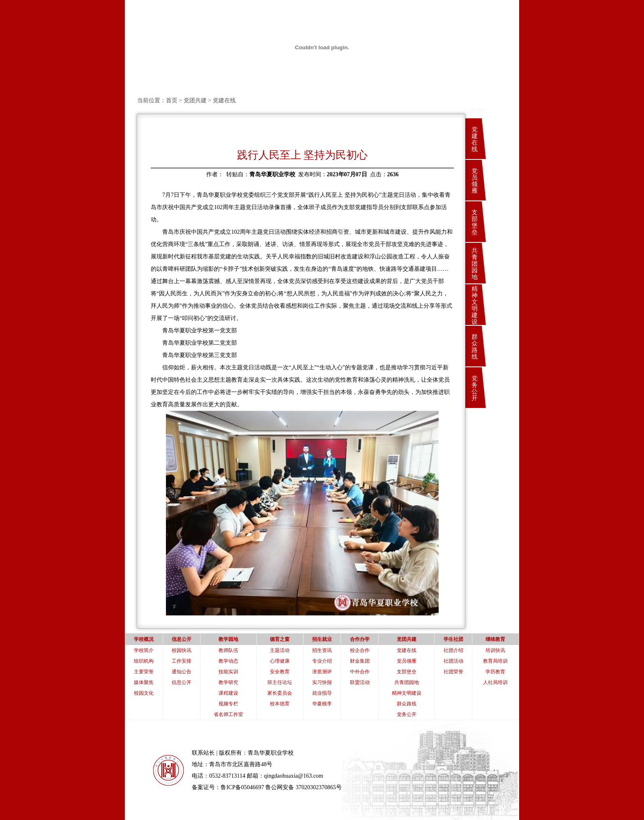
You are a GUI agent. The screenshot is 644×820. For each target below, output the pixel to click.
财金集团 (360, 661)
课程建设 (228, 693)
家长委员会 (280, 693)
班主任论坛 (280, 682)
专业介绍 (322, 661)
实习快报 (322, 682)
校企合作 (360, 650)
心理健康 (280, 661)
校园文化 (144, 693)
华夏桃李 (322, 704)
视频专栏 (228, 704)
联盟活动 (360, 682)
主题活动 (280, 650)
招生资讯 (322, 650)
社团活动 (453, 661)
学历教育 (495, 672)
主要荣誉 (144, 672)
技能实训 (228, 672)
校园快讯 (182, 650)
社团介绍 (453, 650)
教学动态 (228, 661)
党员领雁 (475, 181)
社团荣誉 (453, 672)
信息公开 (182, 682)
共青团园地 (475, 264)
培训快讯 (495, 650)
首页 (172, 100)
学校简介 (144, 650)
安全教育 (280, 672)
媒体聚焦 (144, 682)
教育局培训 (495, 661)
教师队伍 (228, 650)
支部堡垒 (475, 222)
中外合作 (360, 672)
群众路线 (475, 347)
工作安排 (182, 661)
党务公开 (475, 388)
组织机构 (144, 661)
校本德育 (280, 704)
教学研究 (228, 682)
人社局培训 (495, 682)
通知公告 (182, 672)
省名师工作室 (228, 714)
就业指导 (322, 693)
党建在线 (475, 139)
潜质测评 (322, 672)
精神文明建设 (475, 305)
